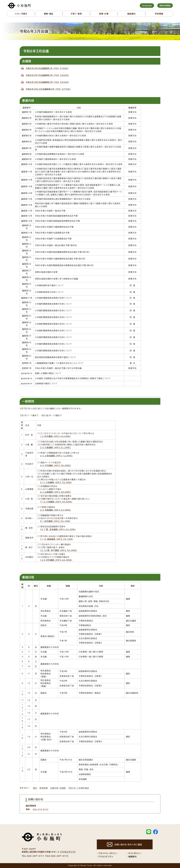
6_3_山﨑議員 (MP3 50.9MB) (55, 492)
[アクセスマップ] (68, 852)
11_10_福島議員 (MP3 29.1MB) (57, 539)
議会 (35, 788)
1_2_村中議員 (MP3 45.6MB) (55, 436)
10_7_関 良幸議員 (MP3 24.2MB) (58, 529)
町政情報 (159, 14)
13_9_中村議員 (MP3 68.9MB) (56, 560)
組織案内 (132, 857)
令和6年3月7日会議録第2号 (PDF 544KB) (47, 75)
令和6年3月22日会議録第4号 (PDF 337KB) (48, 89)
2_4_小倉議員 (46, 447)
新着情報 (44, 788)
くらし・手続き (21, 14)
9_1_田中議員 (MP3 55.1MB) (55, 521)
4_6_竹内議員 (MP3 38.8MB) (55, 465)
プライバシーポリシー (107, 853)
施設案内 (131, 14)
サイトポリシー (134, 853)
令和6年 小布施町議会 (79, 788)
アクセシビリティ (105, 857)
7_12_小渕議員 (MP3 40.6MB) (56, 502)
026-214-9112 (41, 809)
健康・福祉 (49, 14)
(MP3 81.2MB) (62, 447)
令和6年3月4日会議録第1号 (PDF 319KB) (47, 68)
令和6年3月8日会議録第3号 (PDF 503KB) (47, 82)
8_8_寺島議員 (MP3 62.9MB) (55, 510)
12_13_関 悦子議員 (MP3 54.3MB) (59, 550)
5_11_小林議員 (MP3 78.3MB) (56, 482)
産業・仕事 (104, 14)
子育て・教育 (76, 14)
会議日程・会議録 (58, 788)
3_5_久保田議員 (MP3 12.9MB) (56, 456)
